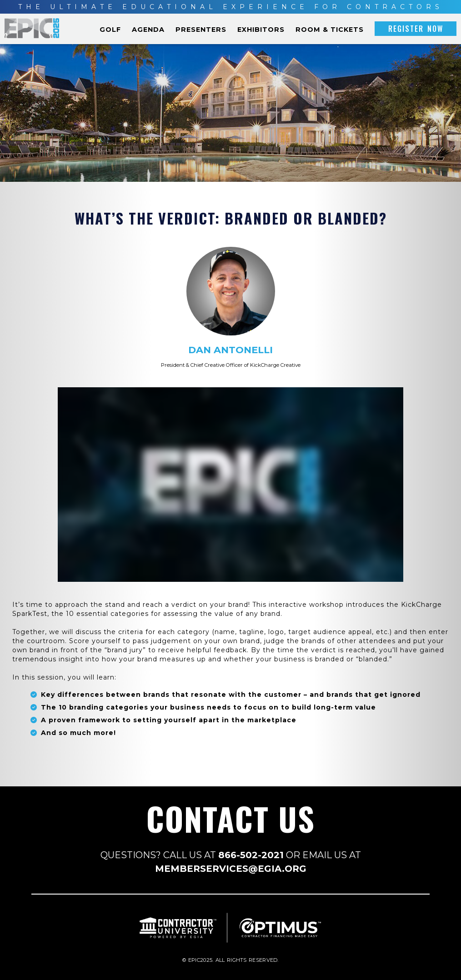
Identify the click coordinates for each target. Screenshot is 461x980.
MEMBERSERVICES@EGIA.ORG (231, 869)
